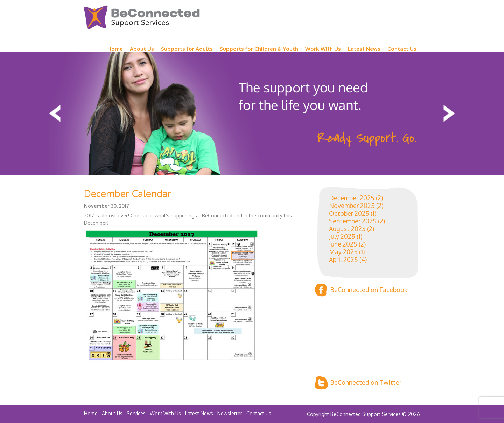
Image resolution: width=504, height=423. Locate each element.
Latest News (364, 49)
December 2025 (352, 198)
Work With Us (165, 413)
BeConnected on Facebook (361, 290)
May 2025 (343, 252)
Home (115, 49)
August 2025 (347, 229)
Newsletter (230, 413)
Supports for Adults (187, 49)
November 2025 (352, 206)
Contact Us (402, 49)
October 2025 (349, 213)
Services (136, 413)
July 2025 (342, 236)
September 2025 (353, 221)
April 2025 (344, 259)
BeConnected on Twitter (358, 383)
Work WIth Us (323, 49)
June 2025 (343, 244)
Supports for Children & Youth (259, 49)
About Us (142, 49)
